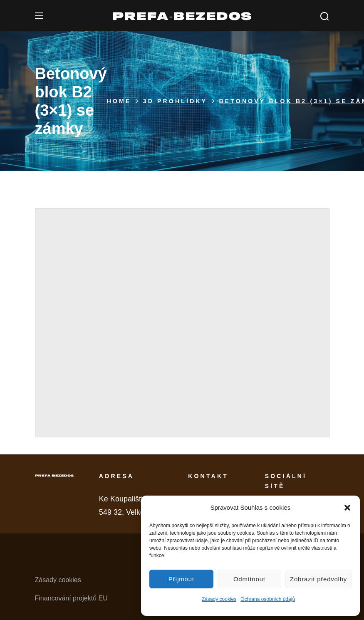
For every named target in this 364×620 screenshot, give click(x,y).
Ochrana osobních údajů (268, 599)
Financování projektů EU (71, 598)
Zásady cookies (219, 599)
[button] (347, 508)
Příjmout (181, 579)
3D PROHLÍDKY (175, 101)
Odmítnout (249, 579)
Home (119, 101)
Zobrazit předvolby (318, 579)
